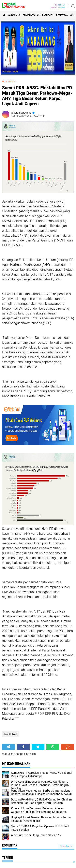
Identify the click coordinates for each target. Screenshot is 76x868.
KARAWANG (14, 15)
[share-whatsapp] (53, 747)
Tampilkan (66, 846)
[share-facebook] (23, 747)
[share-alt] (8, 747)
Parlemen (48, 15)
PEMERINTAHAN (31, 15)
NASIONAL (11, 82)
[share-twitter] (38, 747)
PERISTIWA (62, 15)
